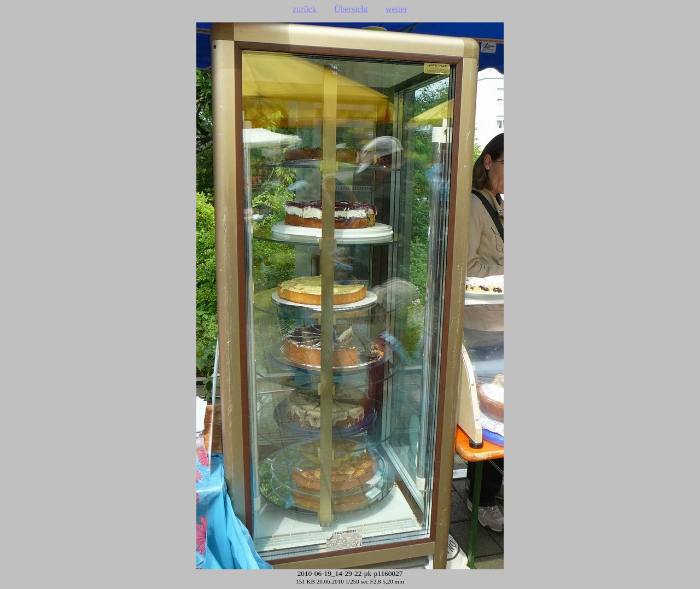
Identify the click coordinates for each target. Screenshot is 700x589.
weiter (396, 9)
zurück (305, 9)
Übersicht (351, 9)
